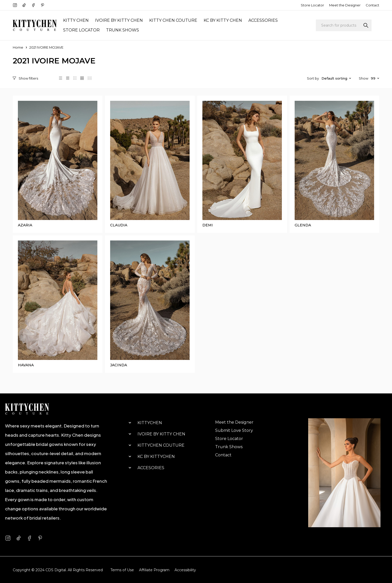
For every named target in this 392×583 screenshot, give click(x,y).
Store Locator (312, 5)
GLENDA (303, 225)
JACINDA (119, 365)
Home (18, 47)
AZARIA (25, 225)
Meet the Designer (345, 5)
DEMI (208, 225)
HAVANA (26, 365)
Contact (372, 5)
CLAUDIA (119, 225)
